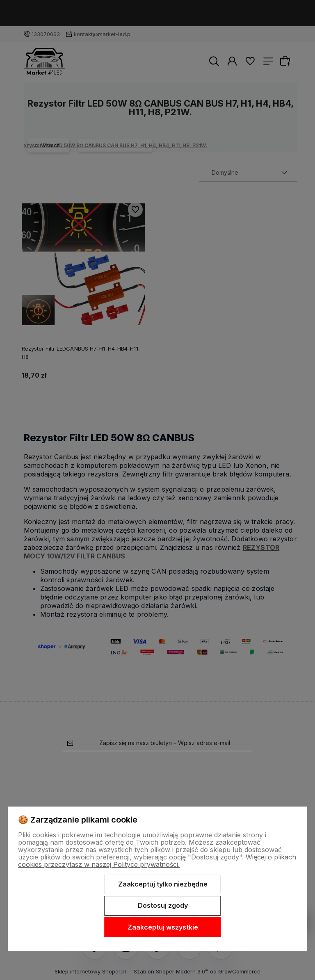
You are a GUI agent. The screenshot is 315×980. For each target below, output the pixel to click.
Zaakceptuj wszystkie (163, 927)
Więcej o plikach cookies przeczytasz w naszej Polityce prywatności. (157, 861)
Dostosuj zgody (163, 905)
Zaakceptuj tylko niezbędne (163, 884)
